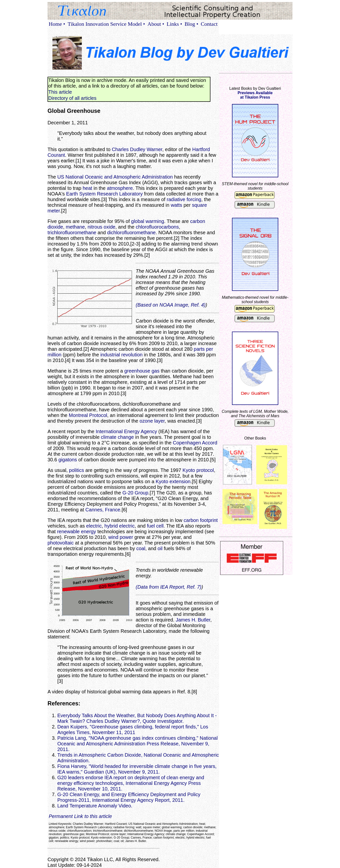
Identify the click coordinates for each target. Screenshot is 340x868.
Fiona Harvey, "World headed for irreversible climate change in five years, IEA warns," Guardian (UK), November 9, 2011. (137, 769)
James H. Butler (193, 620)
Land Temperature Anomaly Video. (112, 806)
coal (141, 548)
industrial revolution (121, 355)
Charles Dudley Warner (137, 149)
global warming (148, 221)
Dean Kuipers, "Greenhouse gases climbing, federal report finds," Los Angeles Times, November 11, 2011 (133, 730)
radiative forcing (184, 199)
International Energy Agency (126, 431)
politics (77, 470)
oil (160, 548)
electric (94, 526)
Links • (174, 24)
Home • (57, 24)
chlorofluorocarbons (157, 227)
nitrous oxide (101, 227)
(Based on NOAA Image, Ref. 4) (171, 305)
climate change (117, 437)
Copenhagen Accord (195, 443)
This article (60, 92)
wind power (121, 537)
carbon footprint (201, 520)
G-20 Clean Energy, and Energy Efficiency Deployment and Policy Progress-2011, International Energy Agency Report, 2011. (129, 797)
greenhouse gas (142, 371)
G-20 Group (135, 493)
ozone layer (152, 421)
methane (75, 227)
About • (156, 24)
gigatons (68, 460)
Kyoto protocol (198, 470)
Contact (209, 24)
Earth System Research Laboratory (104, 194)
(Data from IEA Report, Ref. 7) (169, 587)
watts (176, 205)
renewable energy (77, 531)
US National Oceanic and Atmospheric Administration (115, 177)
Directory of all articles (72, 98)
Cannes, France (103, 510)
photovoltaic (61, 543)
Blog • (192, 24)
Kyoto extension (173, 481)
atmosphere (120, 188)
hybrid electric (119, 526)
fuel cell (155, 526)
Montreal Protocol (88, 415)
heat (87, 188)
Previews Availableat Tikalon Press (255, 95)
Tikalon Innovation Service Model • (106, 24)
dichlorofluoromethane (131, 233)
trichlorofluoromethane (72, 233)
